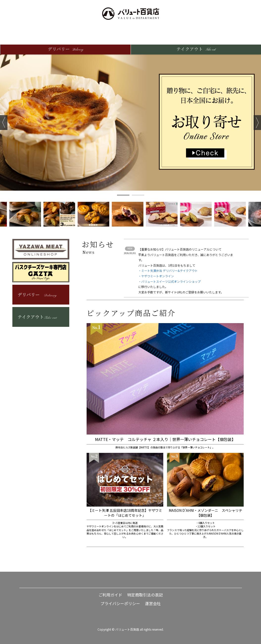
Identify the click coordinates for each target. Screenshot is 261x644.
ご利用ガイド (110, 595)
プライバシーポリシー (120, 603)
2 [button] (138, 195)
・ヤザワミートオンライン (156, 276)
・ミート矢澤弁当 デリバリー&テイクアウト (168, 270)
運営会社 (153, 603)
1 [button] (123, 195)
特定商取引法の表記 (145, 595)
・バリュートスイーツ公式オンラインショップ (169, 281)
